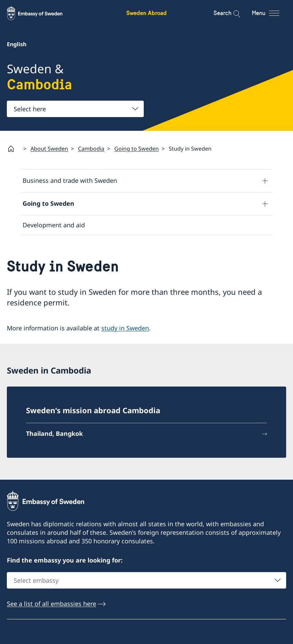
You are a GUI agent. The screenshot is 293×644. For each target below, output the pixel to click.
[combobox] (75, 109)
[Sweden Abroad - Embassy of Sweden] (41, 13)
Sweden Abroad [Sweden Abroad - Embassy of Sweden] (146, 13)
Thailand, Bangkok (54, 433)
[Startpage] (14, 149)
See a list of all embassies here (52, 604)
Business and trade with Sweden (70, 180)
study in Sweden (125, 328)
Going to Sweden (137, 149)
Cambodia (91, 149)
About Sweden (49, 149)
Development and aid (54, 225)
